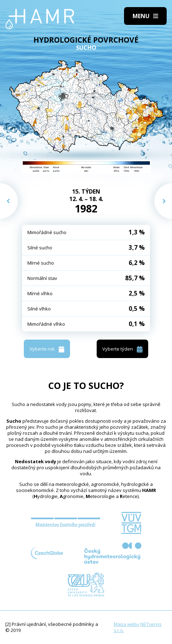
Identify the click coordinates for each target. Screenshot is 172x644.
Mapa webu (127, 624)
